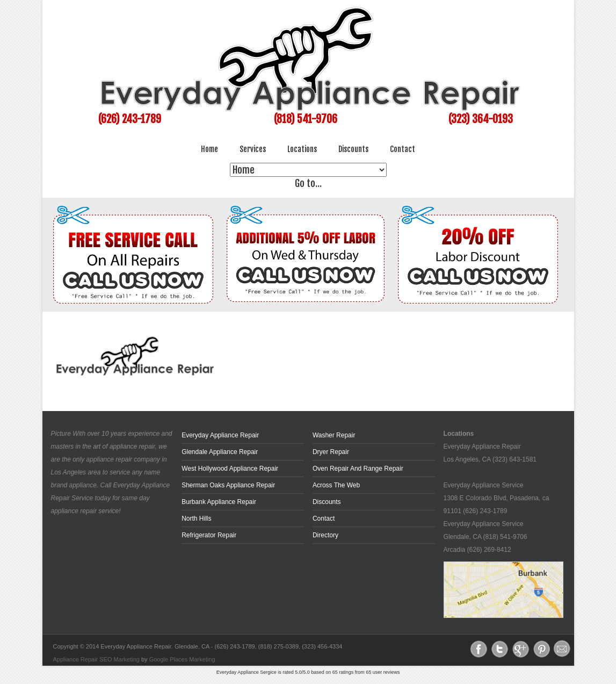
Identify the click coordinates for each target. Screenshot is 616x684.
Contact (403, 149)
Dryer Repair (331, 452)
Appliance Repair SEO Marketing (96, 659)
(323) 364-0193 (481, 119)
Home (209, 149)
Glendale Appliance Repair (220, 452)
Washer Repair (334, 435)
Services (253, 149)
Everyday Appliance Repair (220, 435)
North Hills (196, 519)
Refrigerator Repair (209, 535)
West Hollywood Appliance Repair (230, 469)
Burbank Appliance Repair (219, 502)
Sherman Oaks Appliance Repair (228, 485)
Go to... (308, 183)
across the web (336, 485)
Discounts (353, 149)
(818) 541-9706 (306, 119)
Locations (302, 149)
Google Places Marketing (182, 659)
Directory (325, 535)
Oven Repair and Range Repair (358, 469)
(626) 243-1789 (130, 119)
